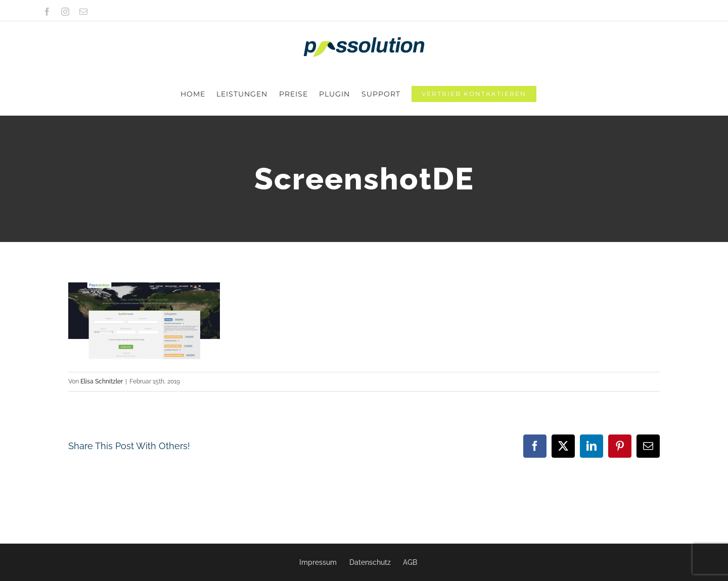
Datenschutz (370, 562)
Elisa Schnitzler (102, 339)
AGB (410, 562)
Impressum (318, 562)
